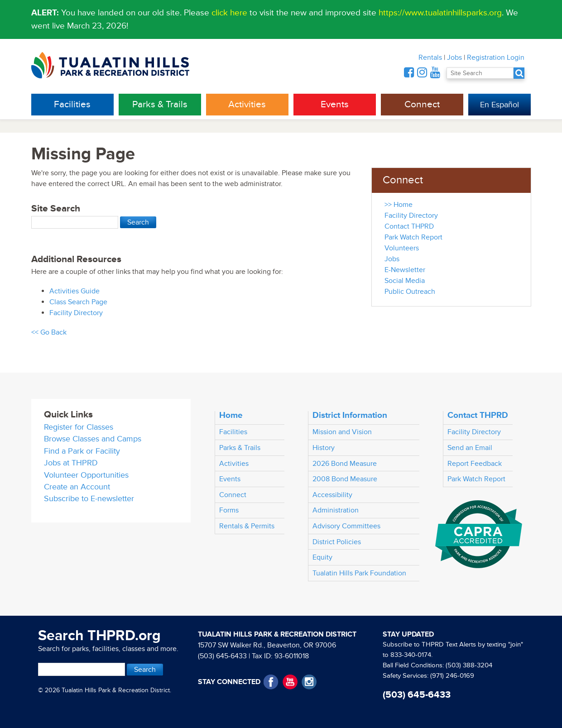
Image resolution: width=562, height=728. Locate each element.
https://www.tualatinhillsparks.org (440, 13)
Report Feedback (475, 464)
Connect (422, 104)
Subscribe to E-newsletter (89, 499)
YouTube (290, 682)
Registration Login (496, 57)
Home (231, 415)
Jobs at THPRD (71, 463)
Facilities (72, 104)
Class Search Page (78, 302)
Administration (336, 510)
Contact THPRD (409, 226)
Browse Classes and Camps (93, 439)
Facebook (271, 682)
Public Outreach (410, 292)
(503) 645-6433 (222, 656)
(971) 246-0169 (452, 676)
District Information (350, 415)
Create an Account (77, 487)
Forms (229, 510)
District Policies (337, 542)
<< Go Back (49, 332)
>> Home (399, 205)
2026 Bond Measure (345, 464)
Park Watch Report (413, 237)
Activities (247, 104)
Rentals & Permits (247, 526)
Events (335, 104)
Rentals (430, 57)
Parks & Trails (160, 104)
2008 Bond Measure (345, 479)
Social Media (405, 281)
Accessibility (332, 495)
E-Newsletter (405, 270)
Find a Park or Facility (82, 451)
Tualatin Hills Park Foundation (359, 573)
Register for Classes (79, 427)
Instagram (309, 682)
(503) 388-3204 (469, 665)
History (324, 448)
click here (229, 13)
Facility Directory (76, 313)
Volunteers (402, 248)
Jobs (454, 57)
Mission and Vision (342, 432)
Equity (322, 557)
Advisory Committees (346, 526)
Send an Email (470, 448)
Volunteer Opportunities (86, 475)
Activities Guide (74, 291)
